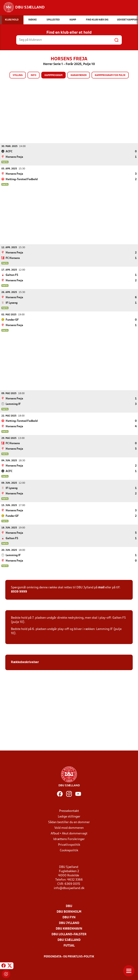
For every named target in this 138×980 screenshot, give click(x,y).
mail (101, 587)
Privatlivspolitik (69, 845)
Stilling (18, 75)
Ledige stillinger (69, 817)
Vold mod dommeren (69, 828)
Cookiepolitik (69, 850)
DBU (69, 906)
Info (34, 75)
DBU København (69, 929)
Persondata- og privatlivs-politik (69, 957)
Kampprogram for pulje (110, 75)
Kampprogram (53, 75)
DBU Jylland (69, 923)
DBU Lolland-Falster (69, 934)
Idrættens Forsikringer (69, 839)
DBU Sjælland (69, 940)
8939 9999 (19, 592)
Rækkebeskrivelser (25, 662)
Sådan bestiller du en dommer (69, 822)
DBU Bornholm (69, 912)
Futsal (69, 946)
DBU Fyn (69, 917)
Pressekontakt (69, 811)
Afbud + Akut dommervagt (69, 833)
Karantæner (79, 75)
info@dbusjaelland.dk (69, 888)
